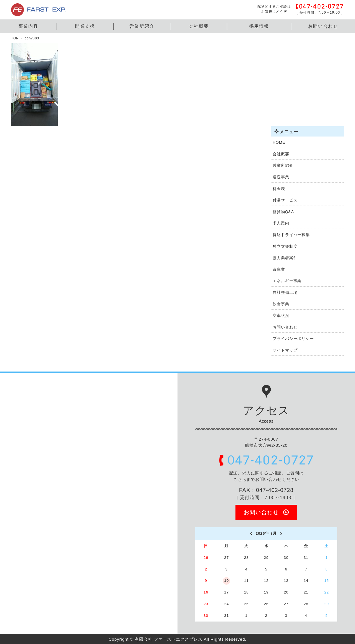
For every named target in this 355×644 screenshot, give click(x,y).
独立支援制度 (285, 246)
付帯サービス (285, 200)
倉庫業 (279, 269)
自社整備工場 (285, 292)
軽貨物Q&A (283, 212)
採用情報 (259, 26)
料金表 (279, 189)
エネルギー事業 (287, 281)
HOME (279, 142)
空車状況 (281, 315)
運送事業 (281, 177)
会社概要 (199, 26)
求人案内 (281, 223)
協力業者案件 (285, 258)
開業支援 (85, 26)
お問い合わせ (323, 26)
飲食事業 (281, 304)
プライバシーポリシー (293, 339)
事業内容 (29, 26)
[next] (282, 534)
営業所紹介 (142, 26)
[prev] (251, 534)
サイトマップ (285, 350)
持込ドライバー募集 (291, 235)
